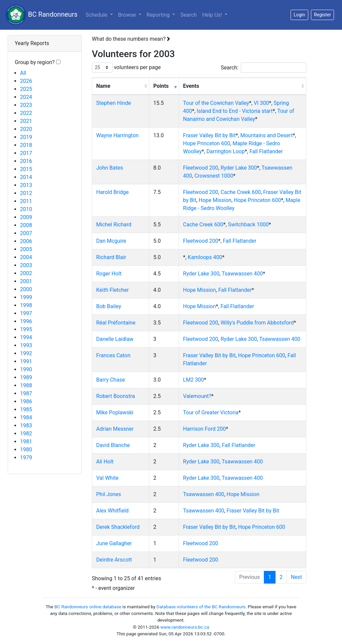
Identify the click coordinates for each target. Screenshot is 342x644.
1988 (26, 385)
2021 (26, 121)
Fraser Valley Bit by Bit (209, 135)
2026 (26, 81)
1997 (26, 313)
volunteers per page (126, 68)
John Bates (110, 168)
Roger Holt (109, 274)
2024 (26, 97)
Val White (107, 478)
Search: (264, 68)
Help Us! (213, 15)
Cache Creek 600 (240, 192)
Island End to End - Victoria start (235, 111)
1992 (26, 353)
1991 (26, 361)
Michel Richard (114, 225)
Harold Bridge (112, 192)
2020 (26, 129)
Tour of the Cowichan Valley (216, 103)
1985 (26, 409)
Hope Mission (215, 200)
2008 (26, 225)
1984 (26, 417)
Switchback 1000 (248, 225)
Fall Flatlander (266, 151)
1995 (26, 329)
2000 (26, 289)
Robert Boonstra (116, 396)
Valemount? (197, 396)
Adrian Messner (115, 429)
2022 (26, 113)
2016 (26, 161)
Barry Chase (111, 380)
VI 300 (261, 103)
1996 (26, 321)
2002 (26, 273)
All (23, 73)
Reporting (162, 14)
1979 (26, 458)
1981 (26, 442)
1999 (26, 297)
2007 (26, 233)
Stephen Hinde (114, 103)
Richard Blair (111, 257)
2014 (26, 177)
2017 (26, 153)
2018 (26, 145)
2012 (26, 193)
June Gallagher (114, 543)
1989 (26, 377)
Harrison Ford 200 (204, 429)
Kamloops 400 (205, 257)
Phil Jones (109, 494)
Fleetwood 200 (201, 168)
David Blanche (113, 445)
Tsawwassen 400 (242, 274)
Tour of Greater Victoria (211, 412)
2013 (26, 185)
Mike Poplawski (115, 412)
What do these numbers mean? (131, 39)
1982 (26, 434)
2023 (26, 105)
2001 (26, 281)
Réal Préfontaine (116, 323)
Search (189, 15)
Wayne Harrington (117, 135)
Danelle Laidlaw (115, 339)
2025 (26, 89)
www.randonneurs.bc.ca (185, 627)
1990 (26, 369)
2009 (26, 217)
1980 (26, 450)
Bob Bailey (109, 306)
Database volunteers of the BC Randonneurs (201, 607)
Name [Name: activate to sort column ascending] (103, 86)
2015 (26, 169)
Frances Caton (113, 355)
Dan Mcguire (111, 241)
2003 (26, 265)
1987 (26, 393)
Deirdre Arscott (114, 560)
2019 (26, 137)
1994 (26, 337)
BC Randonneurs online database (88, 607)
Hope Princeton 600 (207, 143)
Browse (128, 15)
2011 (26, 201)
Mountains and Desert (267, 135)
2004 (26, 257)
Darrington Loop (226, 151)
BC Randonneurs (41, 15)
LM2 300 (194, 380)
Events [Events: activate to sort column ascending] (191, 86)
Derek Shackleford (118, 527)
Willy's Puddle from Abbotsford (257, 323)
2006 (26, 241)
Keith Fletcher (113, 290)
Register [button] (322, 15)
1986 (26, 401)
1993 (26, 345)
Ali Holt (105, 462)
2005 (26, 249)
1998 (26, 305)
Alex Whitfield (112, 511)
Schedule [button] (97, 15)
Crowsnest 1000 (214, 176)
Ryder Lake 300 (239, 168)
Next (296, 577)
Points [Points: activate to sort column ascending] (161, 86)
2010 (26, 209)
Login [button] (299, 15)
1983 (26, 425)
